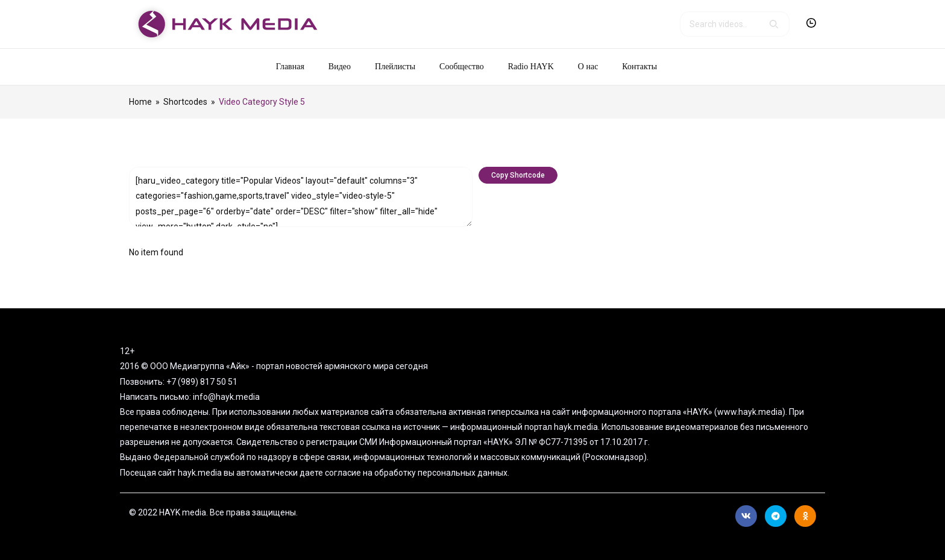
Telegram (776, 516)
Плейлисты (395, 67)
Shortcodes (185, 102)
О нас (588, 67)
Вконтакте (746, 516)
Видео (340, 67)
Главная (290, 67)
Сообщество (462, 67)
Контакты (639, 67)
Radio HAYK (531, 67)
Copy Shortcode (518, 175)
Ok (805, 516)
